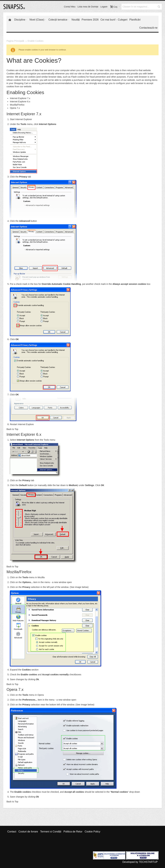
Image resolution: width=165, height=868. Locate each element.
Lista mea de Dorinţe (88, 7)
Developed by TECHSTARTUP (140, 862)
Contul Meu (70, 7)
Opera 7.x (15, 108)
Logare (104, 7)
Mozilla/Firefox (17, 105)
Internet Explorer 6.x (20, 102)
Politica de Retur (73, 832)
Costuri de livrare (28, 832)
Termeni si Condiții (51, 832)
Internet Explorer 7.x (20, 98)
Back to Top (12, 429)
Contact (12, 832)
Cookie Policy (92, 832)
